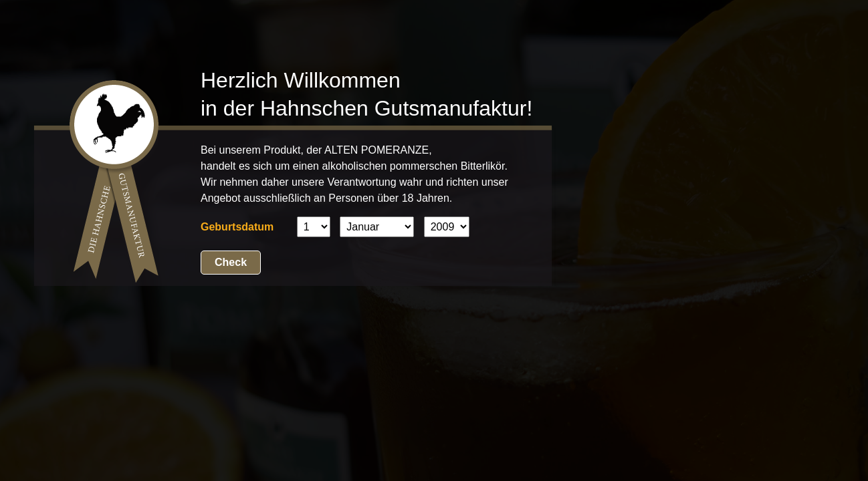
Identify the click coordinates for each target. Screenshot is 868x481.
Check (231, 262)
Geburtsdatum (237, 227)
